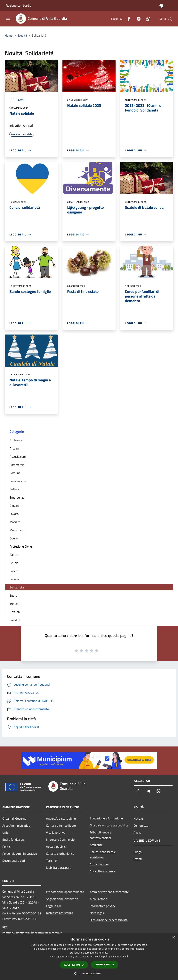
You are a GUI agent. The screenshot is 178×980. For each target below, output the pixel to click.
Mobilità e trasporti (59, 868)
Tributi (14, 604)
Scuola (14, 563)
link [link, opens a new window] (127, 957)
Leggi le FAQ (54, 906)
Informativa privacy (103, 906)
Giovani (15, 506)
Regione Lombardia (19, 5)
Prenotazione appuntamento (65, 892)
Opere (14, 538)
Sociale (14, 579)
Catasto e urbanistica (60, 854)
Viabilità (15, 620)
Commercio (17, 465)
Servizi (14, 571)
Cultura (15, 489)
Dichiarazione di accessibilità (109, 920)
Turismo (51, 861)
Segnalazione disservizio (62, 899)
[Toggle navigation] (8, 18)
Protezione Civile (21, 546)
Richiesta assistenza (60, 913)
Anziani (15, 448)
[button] (89, 973)
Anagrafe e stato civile (61, 818)
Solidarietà (17, 587)
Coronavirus (18, 481)
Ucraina (15, 612)
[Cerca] (170, 19)
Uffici (6, 832)
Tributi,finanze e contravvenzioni (101, 835)
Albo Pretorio (98, 899)
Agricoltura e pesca (102, 871)
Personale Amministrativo (20, 854)
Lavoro (14, 514)
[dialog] (89, 957)
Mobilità (15, 522)
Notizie (138, 818)
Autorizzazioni (99, 864)
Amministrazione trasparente (109, 892)
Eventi (138, 859)
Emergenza (17, 497)
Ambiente (16, 440)
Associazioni (18, 457)
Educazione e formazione (106, 818)
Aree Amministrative (16, 825)
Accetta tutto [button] (74, 965)
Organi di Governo (14, 818)
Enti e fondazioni (13, 839)
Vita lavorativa (56, 832)
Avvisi (17, 100)
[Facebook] (127, 19)
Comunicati (141, 825)
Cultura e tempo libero (61, 825)
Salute (14, 555)
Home (9, 35)
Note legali (97, 913)
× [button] (174, 938)
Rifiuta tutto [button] (105, 965)
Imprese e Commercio (60, 839)
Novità (23, 35)
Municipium (17, 530)
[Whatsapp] (147, 19)
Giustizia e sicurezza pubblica (109, 825)
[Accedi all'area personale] (161, 6)
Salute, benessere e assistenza (103, 854)
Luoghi (138, 852)
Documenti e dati (14, 861)
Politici (7, 847)
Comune (15, 473)
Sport (13, 595)
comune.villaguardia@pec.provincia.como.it (32, 933)
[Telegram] (137, 19)
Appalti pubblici (56, 847)
